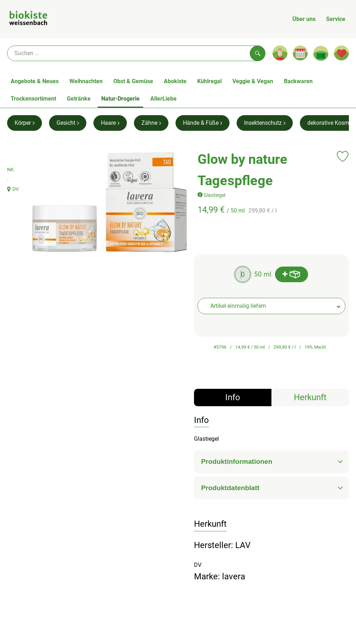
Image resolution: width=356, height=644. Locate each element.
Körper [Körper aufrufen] (25, 123)
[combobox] (271, 306)
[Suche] (136, 53)
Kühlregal (209, 81)
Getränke (79, 99)
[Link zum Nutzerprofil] (280, 53)
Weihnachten (86, 81)
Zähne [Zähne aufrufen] (151, 123)
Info (233, 397)
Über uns (304, 19)
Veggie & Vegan (253, 81)
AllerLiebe (163, 99)
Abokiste (175, 81)
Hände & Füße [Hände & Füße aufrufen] (203, 123)
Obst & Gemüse (133, 81)
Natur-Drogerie (120, 99)
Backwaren (298, 81)
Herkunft (310, 397)
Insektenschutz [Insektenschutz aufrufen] (265, 123)
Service (336, 19)
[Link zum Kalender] (300, 53)
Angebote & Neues (35, 81)
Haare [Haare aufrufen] (110, 123)
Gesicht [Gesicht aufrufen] (68, 123)
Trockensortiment (33, 99)
